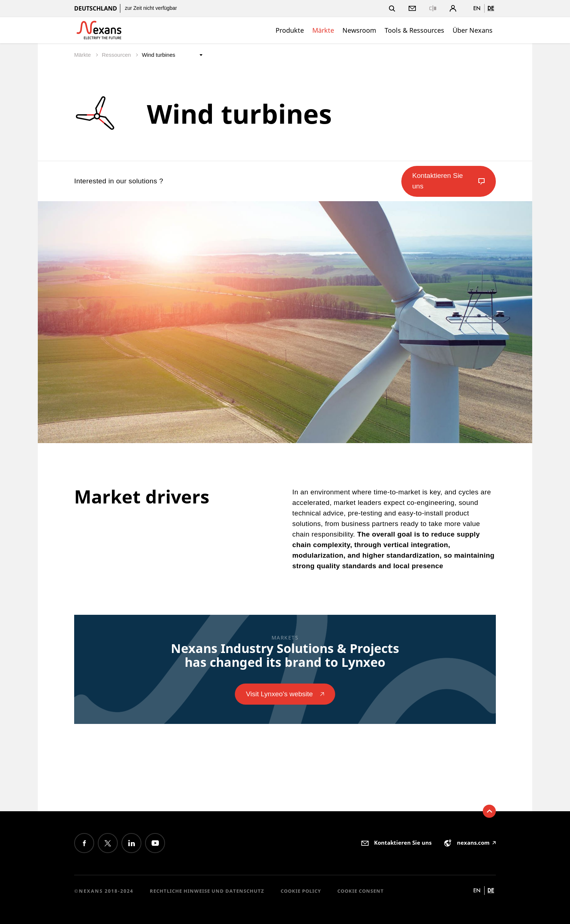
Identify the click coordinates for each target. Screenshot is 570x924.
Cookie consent (361, 891)
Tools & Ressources (414, 30)
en (477, 8)
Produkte (290, 30)
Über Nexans (473, 30)
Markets (285, 638)
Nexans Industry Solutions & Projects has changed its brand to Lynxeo (285, 655)
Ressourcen (117, 55)
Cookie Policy (301, 891)
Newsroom (359, 30)
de (491, 8)
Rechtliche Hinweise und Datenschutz (207, 891)
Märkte (323, 30)
